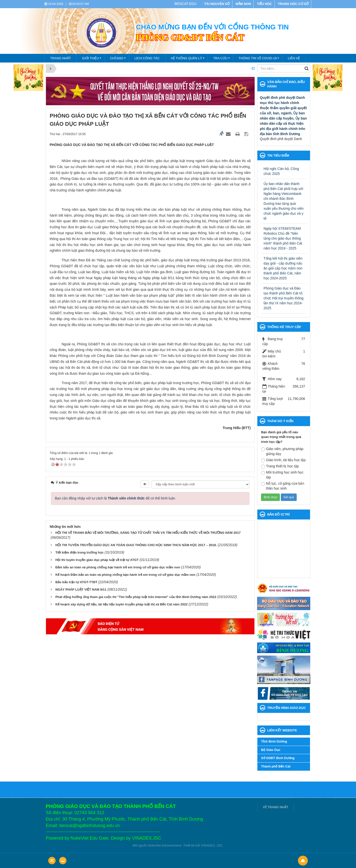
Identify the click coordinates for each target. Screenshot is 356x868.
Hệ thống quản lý (187, 58)
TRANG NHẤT (61, 58)
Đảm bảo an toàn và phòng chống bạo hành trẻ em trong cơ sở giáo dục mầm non (118, 567)
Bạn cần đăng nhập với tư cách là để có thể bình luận (115, 498)
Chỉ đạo (117, 58)
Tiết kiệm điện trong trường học (79, 552)
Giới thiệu (90, 58)
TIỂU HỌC (264, 4)
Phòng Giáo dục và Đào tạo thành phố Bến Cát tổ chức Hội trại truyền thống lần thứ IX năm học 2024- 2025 (284, 298)
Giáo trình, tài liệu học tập (283, 460)
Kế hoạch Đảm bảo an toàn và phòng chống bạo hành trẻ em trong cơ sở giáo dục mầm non (125, 575)
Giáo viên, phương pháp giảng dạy (282, 451)
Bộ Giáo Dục (271, 750)
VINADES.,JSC (212, 845)
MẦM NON (243, 4)
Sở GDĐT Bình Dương (278, 758)
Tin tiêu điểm (278, 155)
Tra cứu (220, 58)
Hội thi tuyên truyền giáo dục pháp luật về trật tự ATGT (97, 560)
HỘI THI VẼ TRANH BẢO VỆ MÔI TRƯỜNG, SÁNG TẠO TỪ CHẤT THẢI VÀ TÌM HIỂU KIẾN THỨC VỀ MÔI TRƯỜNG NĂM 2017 (148, 533)
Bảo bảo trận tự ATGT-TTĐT (76, 582)
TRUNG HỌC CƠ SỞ (293, 4)
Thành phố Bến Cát (276, 766)
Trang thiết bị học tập (280, 466)
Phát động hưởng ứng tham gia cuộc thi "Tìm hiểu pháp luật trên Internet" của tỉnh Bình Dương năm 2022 (136, 597)
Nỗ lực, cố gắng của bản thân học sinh (283, 486)
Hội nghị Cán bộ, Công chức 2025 (281, 171)
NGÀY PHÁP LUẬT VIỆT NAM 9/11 (81, 589)
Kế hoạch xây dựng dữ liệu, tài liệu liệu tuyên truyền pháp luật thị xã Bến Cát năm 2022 (122, 604)
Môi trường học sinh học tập (282, 475)
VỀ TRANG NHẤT (276, 807)
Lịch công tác (147, 58)
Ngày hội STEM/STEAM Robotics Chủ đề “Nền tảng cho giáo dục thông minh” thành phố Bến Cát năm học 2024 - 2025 (283, 238)
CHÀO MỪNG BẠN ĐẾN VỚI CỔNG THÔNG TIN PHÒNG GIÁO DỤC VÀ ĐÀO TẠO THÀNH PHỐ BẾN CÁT (242, 68)
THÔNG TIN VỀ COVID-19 (258, 58)
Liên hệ (294, 58)
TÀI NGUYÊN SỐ (217, 4)
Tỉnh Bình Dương (274, 741)
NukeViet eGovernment (165, 845)
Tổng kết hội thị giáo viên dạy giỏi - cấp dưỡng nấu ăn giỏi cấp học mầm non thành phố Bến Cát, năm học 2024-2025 (283, 268)
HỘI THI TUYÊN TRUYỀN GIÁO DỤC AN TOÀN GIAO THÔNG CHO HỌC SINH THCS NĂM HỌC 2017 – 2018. (136, 545)
